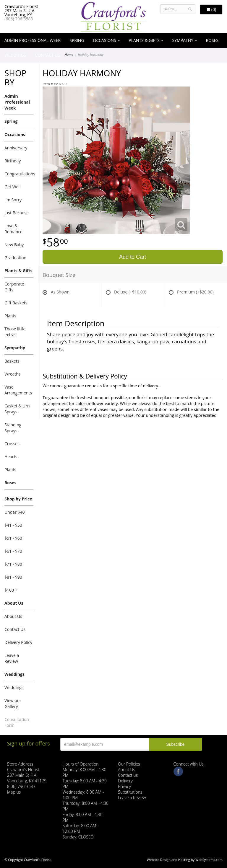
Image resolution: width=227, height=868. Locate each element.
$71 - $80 (13, 564)
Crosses (12, 444)
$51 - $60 (13, 538)
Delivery (125, 781)
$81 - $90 (13, 577)
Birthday (13, 161)
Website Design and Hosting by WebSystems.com (185, 860)
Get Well (13, 187)
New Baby (14, 245)
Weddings (15, 55)
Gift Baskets (16, 303)
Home (69, 54)
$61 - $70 (13, 551)
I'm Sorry (13, 200)
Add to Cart (133, 257)
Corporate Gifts (14, 287)
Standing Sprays (13, 428)
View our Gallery (13, 703)
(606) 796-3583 (19, 19)
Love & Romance (13, 229)
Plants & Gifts (144, 40)
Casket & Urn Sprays (17, 409)
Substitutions (130, 792)
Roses (212, 40)
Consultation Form (17, 722)
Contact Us (47, 55)
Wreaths (13, 374)
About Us (14, 603)
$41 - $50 (13, 525)
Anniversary (16, 148)
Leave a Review (12, 658)
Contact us (128, 775)
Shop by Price (18, 499)
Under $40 (15, 512)
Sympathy (183, 40)
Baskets (12, 361)
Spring (77, 40)
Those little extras (15, 332)
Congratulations (19, 174)
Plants (10, 316)
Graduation (15, 258)
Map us (14, 792)
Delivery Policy (18, 642)
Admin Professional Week (33, 40)
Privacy (124, 786)
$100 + (11, 590)
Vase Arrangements (18, 390)
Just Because (17, 213)
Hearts (11, 457)
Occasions (105, 40)
